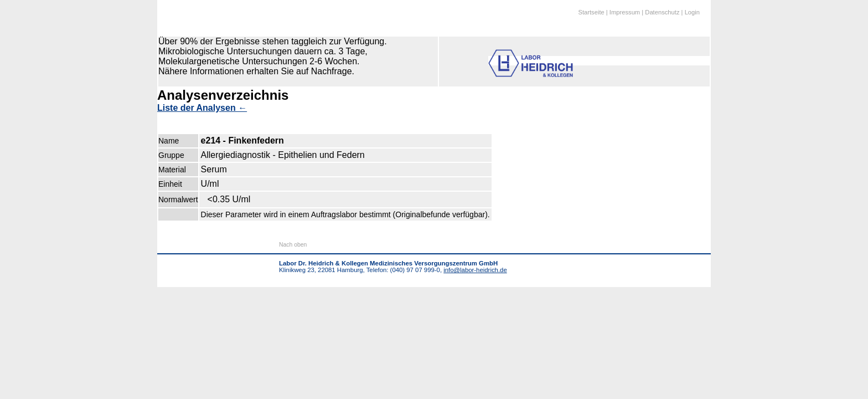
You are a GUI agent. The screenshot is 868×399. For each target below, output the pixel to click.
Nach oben (293, 245)
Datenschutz (662, 12)
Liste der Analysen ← (202, 108)
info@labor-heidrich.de (475, 270)
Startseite (591, 12)
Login (692, 12)
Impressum (625, 12)
